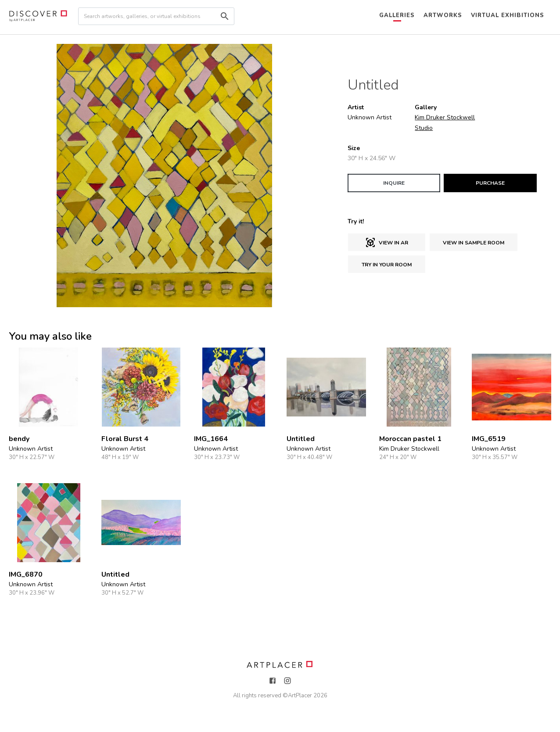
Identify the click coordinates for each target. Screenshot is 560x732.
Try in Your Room (387, 265)
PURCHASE (490, 183)
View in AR (387, 243)
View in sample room (474, 243)
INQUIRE (394, 183)
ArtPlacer (300, 696)
